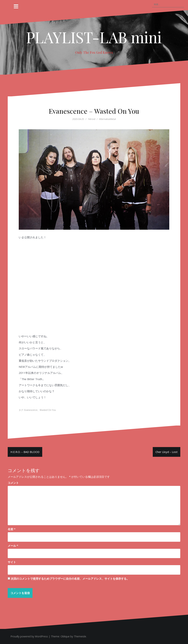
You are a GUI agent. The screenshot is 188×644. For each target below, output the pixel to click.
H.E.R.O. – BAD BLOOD (25, 452)
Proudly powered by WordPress (29, 636)
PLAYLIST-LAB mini (94, 37)
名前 (12, 529)
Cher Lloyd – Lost (167, 452)
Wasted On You (48, 410)
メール (13, 546)
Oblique (65, 636)
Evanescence (31, 410)
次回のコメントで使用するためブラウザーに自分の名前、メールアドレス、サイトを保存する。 (70, 579)
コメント (13, 483)
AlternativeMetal (107, 119)
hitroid (92, 119)
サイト (12, 562)
